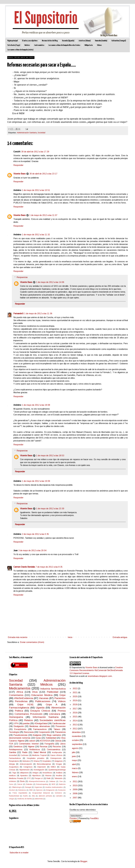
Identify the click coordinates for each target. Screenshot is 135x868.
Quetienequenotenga (57, 770)
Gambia (13, 752)
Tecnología (14, 732)
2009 (75, 790)
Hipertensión (24, 770)
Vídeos (99, 45)
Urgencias (38, 787)
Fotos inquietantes (20, 793)
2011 (75, 782)
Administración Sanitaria (27, 133)
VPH (16, 723)
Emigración (50, 790)
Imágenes (59, 761)
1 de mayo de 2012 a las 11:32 (36, 235)
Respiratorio (14, 761)
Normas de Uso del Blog (50, 41)
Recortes (57, 747)
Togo (14, 773)
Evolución (62, 790)
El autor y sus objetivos (30, 41)
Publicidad (53, 692)
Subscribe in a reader (19, 853)
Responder (18, 165)
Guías (38, 738)
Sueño (25, 796)
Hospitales (47, 761)
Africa (20, 692)
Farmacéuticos (15, 758)
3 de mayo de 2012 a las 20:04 (32, 550)
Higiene (31, 747)
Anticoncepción (26, 764)
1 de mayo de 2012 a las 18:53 (50, 456)
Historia (48, 776)
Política (13, 720)
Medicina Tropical (39, 755)
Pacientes (60, 698)
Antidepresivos (16, 750)
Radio (25, 752)
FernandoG (18, 314)
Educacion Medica (42, 695)
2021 (75, 693)
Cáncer (20, 784)
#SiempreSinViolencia (37, 781)
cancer (32, 741)
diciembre (77, 732)
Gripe (62, 695)
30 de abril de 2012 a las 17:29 (35, 152)
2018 (75, 705)
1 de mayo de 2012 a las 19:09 (36, 481)
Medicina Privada (16, 778)
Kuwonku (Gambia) (101, 41)
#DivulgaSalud (41, 723)
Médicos (46, 684)
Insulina (59, 776)
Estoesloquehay (42, 784)
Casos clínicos (56, 755)
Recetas (44, 747)
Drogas (59, 764)
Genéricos (18, 747)
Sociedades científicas (53, 720)
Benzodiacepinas (44, 764)
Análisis (59, 773)
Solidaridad (51, 738)
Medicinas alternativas (40, 726)
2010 (75, 786)
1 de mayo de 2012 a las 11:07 (43, 215)
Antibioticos (35, 750)
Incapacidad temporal (41, 793)
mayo (75, 760)
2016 (75, 713)
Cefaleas (52, 781)
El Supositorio (76, 667)
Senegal (28, 787)
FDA (11, 744)
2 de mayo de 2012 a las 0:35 (35, 534)
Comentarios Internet (29, 744)
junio (74, 756)
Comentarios (16, 695)
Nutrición (62, 784)
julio (74, 752)
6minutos (26, 761)
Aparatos (24, 776)
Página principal (13, 41)
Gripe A (52, 705)
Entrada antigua (120, 637)
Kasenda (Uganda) (68, 41)
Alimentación (58, 708)
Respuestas (22, 277)
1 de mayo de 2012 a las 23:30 (50, 509)
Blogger (84, 861)
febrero (76, 772)
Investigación (39, 770)
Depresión (42, 767)
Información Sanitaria (46, 717)
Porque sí (39, 778)
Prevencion (61, 726)
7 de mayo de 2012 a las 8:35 (49, 567)
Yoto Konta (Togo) (14, 45)
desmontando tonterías (20, 738)
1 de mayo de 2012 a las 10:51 (36, 190)
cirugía (12, 799)
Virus (35, 692)
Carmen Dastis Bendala (24, 567)
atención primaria (45, 796)
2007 (75, 798)
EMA (31, 790)
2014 (75, 721)
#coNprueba (57, 752)
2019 (75, 701)
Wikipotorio (89, 45)
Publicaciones (43, 701)
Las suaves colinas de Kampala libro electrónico (64, 45)
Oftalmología (17, 787)
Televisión (58, 778)
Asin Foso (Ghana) (85, 41)
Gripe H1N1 (25, 705)
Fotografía (49, 744)
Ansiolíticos (47, 773)
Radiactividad (14, 796)
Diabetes (29, 784)
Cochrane (24, 755)
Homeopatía (16, 717)
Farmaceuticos (40, 729)
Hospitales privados (36, 758)
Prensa (62, 711)
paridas (26, 723)
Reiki (49, 778)
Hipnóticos (36, 776)
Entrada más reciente (18, 637)
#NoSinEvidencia (24, 698)
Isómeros (58, 793)
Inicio (70, 637)
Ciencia (58, 741)
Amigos (35, 773)
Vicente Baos (19, 174)
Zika (33, 796)
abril (74, 764)
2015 (75, 717)
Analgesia (37, 735)
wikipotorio (24, 773)
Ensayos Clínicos (40, 711)
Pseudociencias (20, 735)
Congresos (28, 767)
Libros (63, 744)
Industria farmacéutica (53, 689)
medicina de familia (25, 799)
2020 (75, 697)
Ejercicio (39, 790)
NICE (54, 784)
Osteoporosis (56, 758)
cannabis (59, 796)
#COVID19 (45, 741)
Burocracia (29, 732)
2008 (75, 794)
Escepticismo (20, 729)
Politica (19, 711)
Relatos (27, 45)
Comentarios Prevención (29, 714)
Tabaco (57, 729)
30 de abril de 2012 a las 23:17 (43, 174)
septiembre (77, 744)
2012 (75, 729)
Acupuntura (14, 767)
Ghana (36, 761)
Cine (61, 781)
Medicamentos (20, 688)
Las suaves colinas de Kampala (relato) (20, 50)
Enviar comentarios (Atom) (32, 642)
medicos (12, 776)
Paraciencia (60, 732)
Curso (11, 784)
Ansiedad (13, 755)
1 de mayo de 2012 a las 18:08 (36, 405)
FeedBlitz (94, 818)
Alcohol (12, 790)
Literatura (55, 714)
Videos (62, 701)
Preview (73, 818)
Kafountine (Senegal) (119, 41)
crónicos (12, 781)
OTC (29, 778)
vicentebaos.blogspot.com (100, 676)
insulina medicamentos (54, 787)
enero (75, 776)
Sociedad (41, 133)
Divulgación (19, 726)
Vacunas (44, 698)
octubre (76, 740)
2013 (75, 725)
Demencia (22, 790)
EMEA (53, 767)
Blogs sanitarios (54, 735)
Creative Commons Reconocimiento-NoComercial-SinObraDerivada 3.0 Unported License (96, 670)
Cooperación (44, 732)
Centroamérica (39, 45)
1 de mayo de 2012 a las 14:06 (50, 282)
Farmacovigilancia (19, 708)
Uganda (40, 708)
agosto (75, 748)
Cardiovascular (59, 723)
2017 (75, 709)
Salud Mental (40, 752)
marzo (75, 768)
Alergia (12, 764)
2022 (75, 689)
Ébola (22, 781)
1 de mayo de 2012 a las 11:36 (38, 314)
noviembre (77, 736)
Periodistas (21, 701)
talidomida (39, 799)
